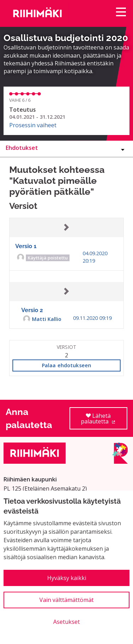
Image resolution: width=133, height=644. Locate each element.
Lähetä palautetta (104, 421)
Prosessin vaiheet (33, 125)
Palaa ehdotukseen (66, 365)
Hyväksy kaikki (67, 578)
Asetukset (66, 622)
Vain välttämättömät (66, 600)
